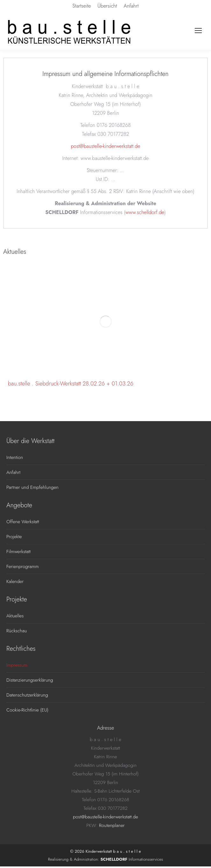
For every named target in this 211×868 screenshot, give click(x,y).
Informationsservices (132, 859)
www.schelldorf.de (145, 212)
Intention (15, 457)
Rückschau (17, 631)
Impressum (17, 665)
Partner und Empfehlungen (32, 487)
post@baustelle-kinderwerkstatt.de (105, 146)
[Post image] (105, 321)
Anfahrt (13, 472)
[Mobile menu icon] (198, 31)
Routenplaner (112, 825)
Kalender (15, 581)
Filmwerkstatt (18, 552)
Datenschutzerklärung (27, 695)
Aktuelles (15, 616)
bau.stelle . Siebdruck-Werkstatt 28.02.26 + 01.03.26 (71, 384)
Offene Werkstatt (23, 522)
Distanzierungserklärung (30, 680)
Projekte (14, 537)
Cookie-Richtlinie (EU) (27, 710)
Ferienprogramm (23, 566)
